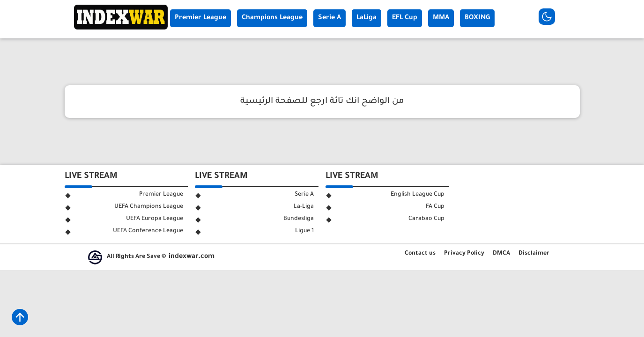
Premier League (200, 18)
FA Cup (435, 207)
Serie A (329, 18)
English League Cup (418, 195)
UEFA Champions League (149, 207)
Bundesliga (299, 219)
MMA (441, 18)
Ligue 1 (304, 231)
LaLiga (366, 18)
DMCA (501, 254)
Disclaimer (534, 254)
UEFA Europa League (155, 219)
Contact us (420, 254)
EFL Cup (405, 18)
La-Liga (304, 207)
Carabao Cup (426, 219)
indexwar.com (192, 257)
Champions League (272, 18)
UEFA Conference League (148, 231)
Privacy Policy (464, 254)
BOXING (477, 18)
